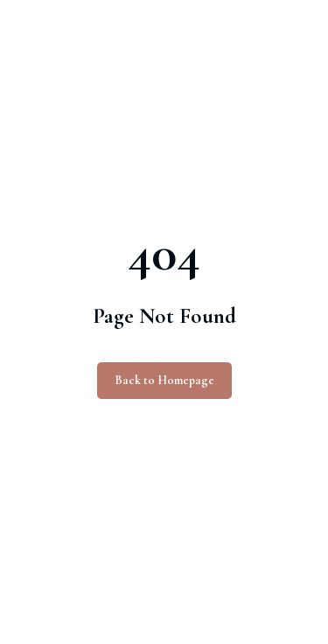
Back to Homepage (164, 380)
